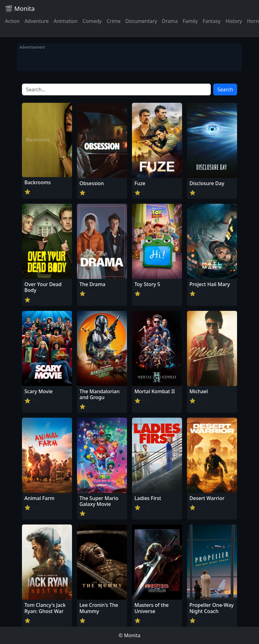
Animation (66, 21)
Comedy (92, 21)
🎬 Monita (20, 9)
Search (225, 89)
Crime (114, 21)
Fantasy (212, 21)
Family (190, 21)
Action (12, 21)
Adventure (36, 21)
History (234, 21)
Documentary (141, 21)
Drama (170, 21)
